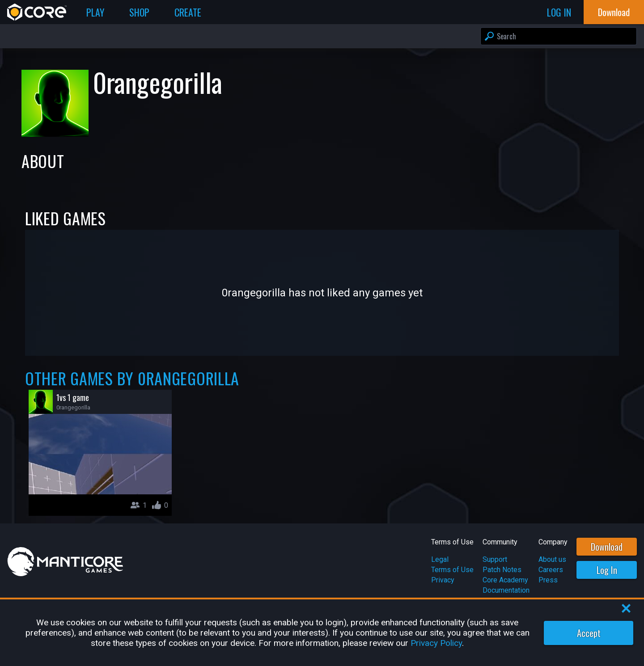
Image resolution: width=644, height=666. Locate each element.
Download (607, 547)
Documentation (506, 590)
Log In (607, 570)
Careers (551, 570)
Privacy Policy (436, 643)
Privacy (443, 580)
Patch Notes (502, 570)
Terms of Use (452, 570)
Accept (589, 633)
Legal (440, 559)
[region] (322, 633)
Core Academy (505, 580)
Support (495, 559)
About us (552, 559)
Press (548, 580)
